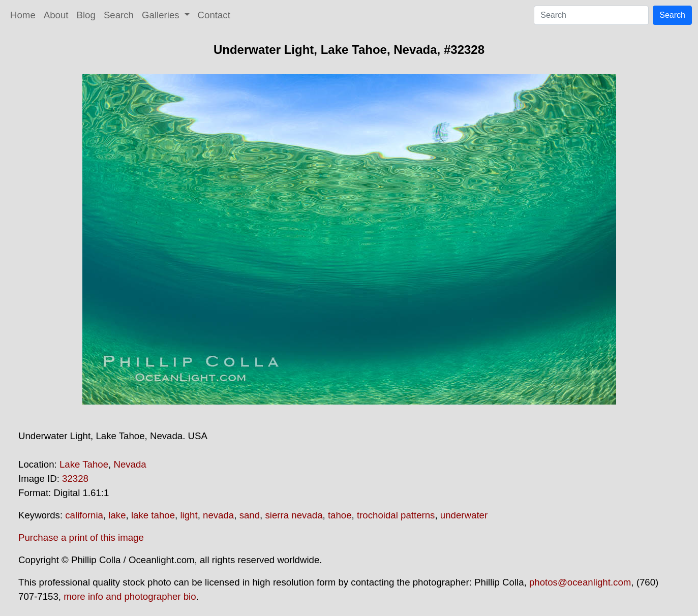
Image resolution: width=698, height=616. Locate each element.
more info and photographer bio (130, 596)
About (56, 15)
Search (119, 15)
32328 (75, 479)
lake (117, 515)
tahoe (340, 515)
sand (250, 515)
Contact (214, 15)
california (84, 515)
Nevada (130, 464)
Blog (86, 15)
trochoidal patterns (396, 515)
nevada (218, 515)
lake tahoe (153, 515)
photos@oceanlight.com (580, 582)
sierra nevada (294, 515)
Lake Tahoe (84, 464)
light (189, 515)
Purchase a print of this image (81, 537)
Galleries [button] (162, 15)
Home (23, 15)
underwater (464, 515)
